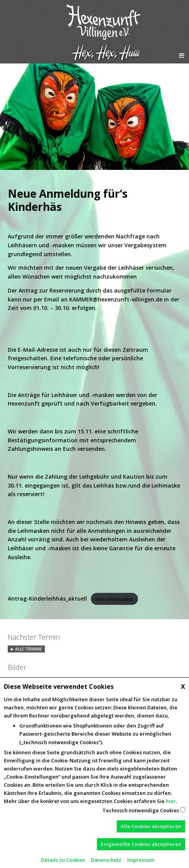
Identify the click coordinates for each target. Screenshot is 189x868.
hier (171, 801)
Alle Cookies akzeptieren (151, 826)
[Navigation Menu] (181, 55)
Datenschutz (106, 860)
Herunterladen (114, 599)
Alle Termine (28, 649)
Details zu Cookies (63, 860)
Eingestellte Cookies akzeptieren (141, 844)
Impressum (141, 860)
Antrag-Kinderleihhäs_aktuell (47, 598)
